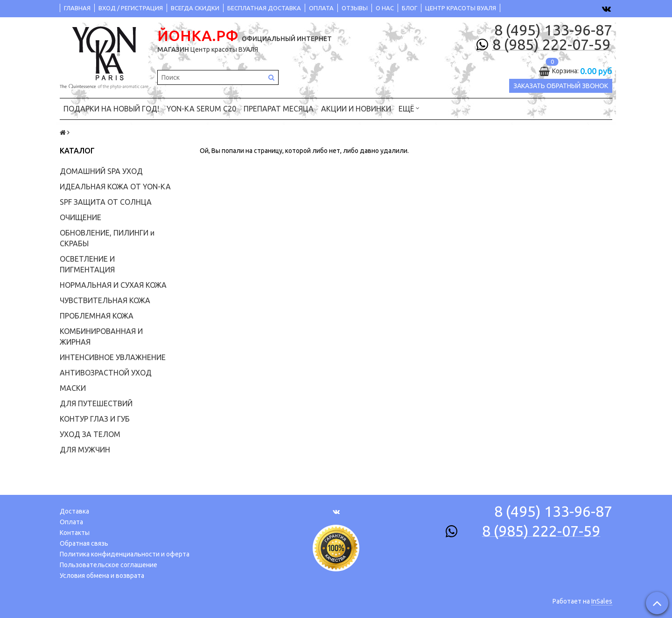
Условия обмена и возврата (102, 576)
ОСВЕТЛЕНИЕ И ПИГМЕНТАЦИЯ (87, 264)
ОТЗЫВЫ (355, 8)
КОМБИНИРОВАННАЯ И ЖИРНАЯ (101, 337)
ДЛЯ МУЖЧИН (85, 450)
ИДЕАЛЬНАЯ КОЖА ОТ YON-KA (115, 187)
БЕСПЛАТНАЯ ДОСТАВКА (264, 8)
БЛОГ (409, 8)
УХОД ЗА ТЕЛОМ (90, 434)
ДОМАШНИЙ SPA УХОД (101, 171)
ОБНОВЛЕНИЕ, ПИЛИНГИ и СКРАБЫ (107, 238)
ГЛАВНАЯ (77, 8)
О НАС (385, 8)
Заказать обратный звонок (561, 86)
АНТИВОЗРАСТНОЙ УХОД (106, 373)
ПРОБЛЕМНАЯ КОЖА (97, 316)
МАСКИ (73, 388)
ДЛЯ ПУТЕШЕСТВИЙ (96, 403)
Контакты (75, 533)
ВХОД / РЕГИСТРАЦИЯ (131, 8)
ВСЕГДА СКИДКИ (195, 8)
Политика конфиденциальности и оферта (125, 554)
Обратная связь (84, 543)
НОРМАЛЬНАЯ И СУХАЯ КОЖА (113, 285)
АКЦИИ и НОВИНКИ (356, 109)
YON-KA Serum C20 (201, 109)
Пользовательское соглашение (108, 565)
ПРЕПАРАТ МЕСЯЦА (279, 109)
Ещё (409, 108)
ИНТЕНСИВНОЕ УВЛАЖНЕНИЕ (113, 357)
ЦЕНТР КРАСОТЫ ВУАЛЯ (461, 8)
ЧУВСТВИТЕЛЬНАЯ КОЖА (105, 300)
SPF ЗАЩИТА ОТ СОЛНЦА (106, 202)
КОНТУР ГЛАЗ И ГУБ (95, 419)
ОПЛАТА (321, 8)
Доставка (74, 511)
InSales (602, 601)
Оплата (71, 522)
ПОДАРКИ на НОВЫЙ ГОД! (111, 109)
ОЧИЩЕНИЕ (80, 217)
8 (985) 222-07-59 (551, 45)
